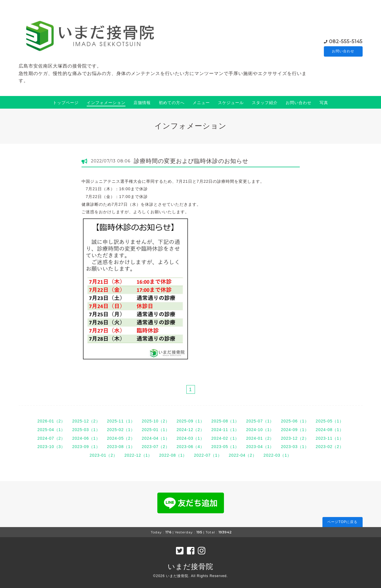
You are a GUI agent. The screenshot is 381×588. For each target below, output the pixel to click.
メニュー (201, 103)
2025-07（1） (260, 421)
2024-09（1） (295, 430)
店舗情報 (142, 103)
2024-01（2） (260, 438)
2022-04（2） (243, 455)
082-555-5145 (346, 41)
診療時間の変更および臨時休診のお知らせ (191, 161)
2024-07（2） (51, 438)
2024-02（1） (225, 438)
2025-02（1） (121, 430)
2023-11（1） (330, 438)
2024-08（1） (330, 430)
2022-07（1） (208, 455)
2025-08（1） (225, 421)
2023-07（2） (156, 447)
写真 (324, 103)
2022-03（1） (277, 455)
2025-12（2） (86, 421)
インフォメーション (106, 103)
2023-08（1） (121, 447)
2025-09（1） (190, 421)
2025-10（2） (156, 421)
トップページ (66, 103)
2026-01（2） (51, 421)
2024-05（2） (121, 438)
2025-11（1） (121, 421)
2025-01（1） (156, 430)
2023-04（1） (260, 447)
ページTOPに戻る (342, 522)
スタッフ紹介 (265, 103)
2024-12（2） (190, 430)
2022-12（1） (138, 455)
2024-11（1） (225, 430)
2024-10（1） (260, 430)
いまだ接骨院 (190, 566)
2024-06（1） (86, 438)
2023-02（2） (330, 447)
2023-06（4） (190, 447)
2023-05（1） (225, 447)
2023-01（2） (104, 455)
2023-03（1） (295, 447)
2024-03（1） (190, 438)
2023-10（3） (51, 447)
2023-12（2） (295, 438)
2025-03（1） (86, 430)
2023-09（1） (86, 447)
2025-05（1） (330, 421)
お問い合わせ (343, 51)
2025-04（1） (51, 430)
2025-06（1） (295, 421)
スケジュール (231, 103)
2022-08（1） (173, 455)
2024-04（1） (156, 438)
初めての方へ (172, 103)
